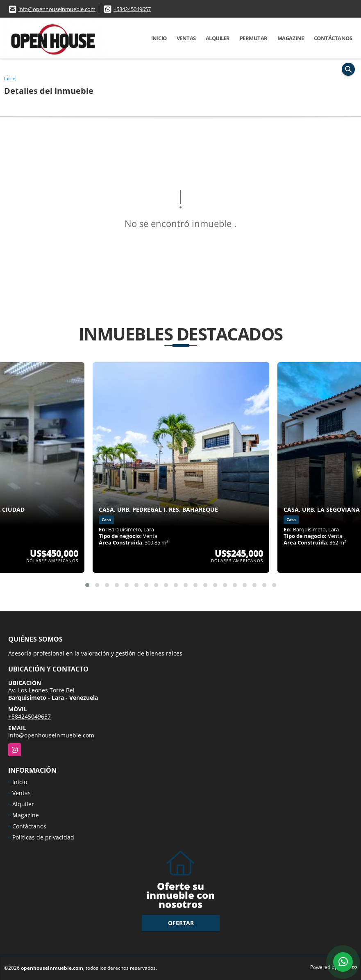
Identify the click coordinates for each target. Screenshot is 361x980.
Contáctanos (333, 38)
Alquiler (218, 38)
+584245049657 (132, 9)
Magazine (291, 38)
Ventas (186, 38)
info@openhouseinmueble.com (57, 9)
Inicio (159, 38)
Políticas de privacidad (43, 837)
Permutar (254, 38)
